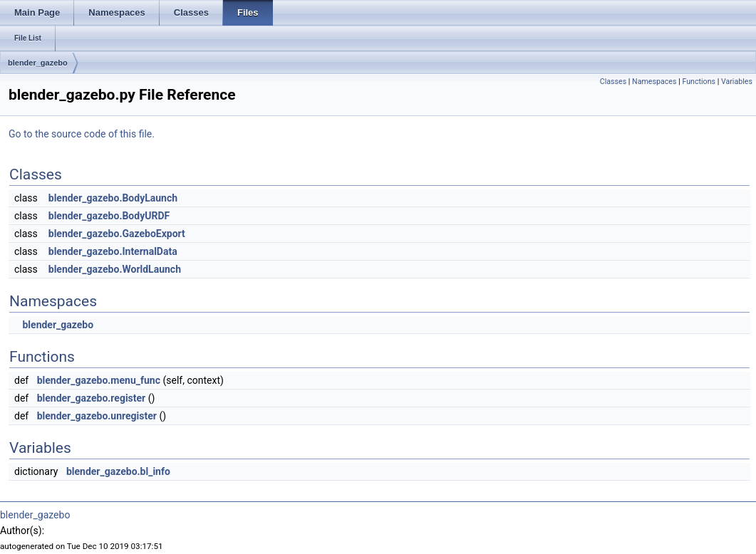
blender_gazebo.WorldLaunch (115, 269)
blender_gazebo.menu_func (99, 380)
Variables (737, 82)
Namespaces (654, 82)
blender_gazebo (38, 63)
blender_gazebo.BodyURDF (109, 216)
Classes (613, 82)
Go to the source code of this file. (82, 134)
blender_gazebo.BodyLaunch (113, 198)
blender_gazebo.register (92, 398)
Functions (699, 82)
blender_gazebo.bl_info (118, 471)
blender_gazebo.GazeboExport (117, 234)
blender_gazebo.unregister (97, 416)
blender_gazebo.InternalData (113, 251)
